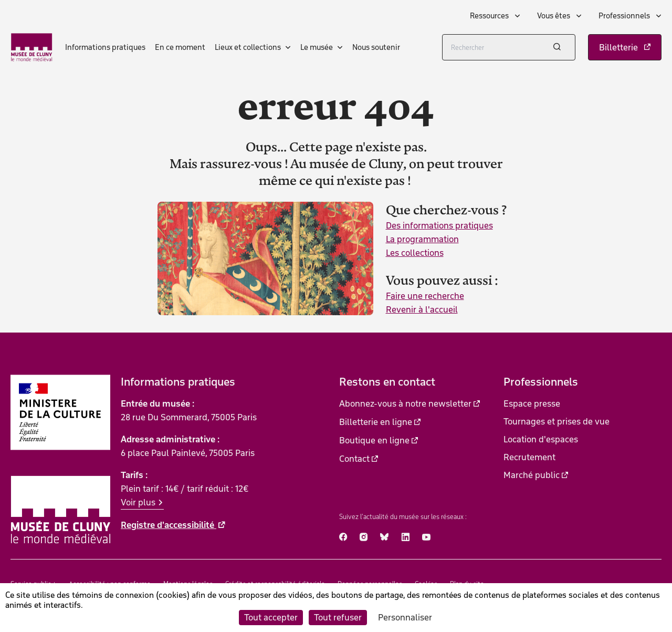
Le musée (317, 47)
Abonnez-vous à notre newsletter (405, 403)
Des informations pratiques (439, 225)
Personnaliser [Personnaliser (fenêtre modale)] (405, 617)
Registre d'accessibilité (169, 525)
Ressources (490, 16)
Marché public (532, 475)
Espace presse (532, 403)
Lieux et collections (248, 47)
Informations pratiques (105, 47)
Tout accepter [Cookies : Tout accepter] (271, 617)
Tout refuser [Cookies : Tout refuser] (338, 617)
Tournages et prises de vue (556, 421)
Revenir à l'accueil (422, 309)
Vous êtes (554, 16)
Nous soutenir (376, 47)
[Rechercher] (509, 47)
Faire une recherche (425, 296)
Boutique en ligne (374, 440)
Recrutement (529, 457)
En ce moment (180, 47)
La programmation (422, 239)
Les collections (415, 253)
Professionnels (625, 16)
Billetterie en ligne (376, 422)
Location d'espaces (541, 439)
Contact (354, 459)
